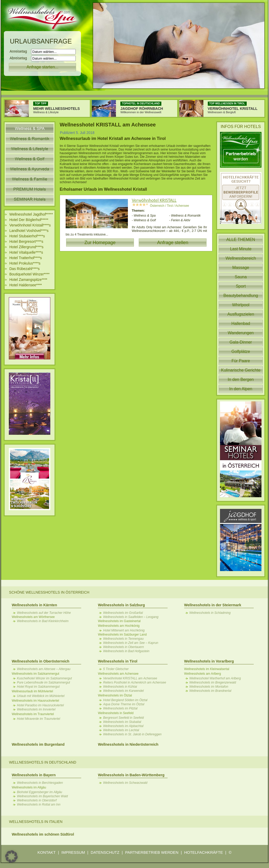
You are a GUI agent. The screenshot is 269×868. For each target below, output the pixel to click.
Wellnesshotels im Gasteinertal (119, 621)
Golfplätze (241, 351)
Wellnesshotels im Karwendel (123, 691)
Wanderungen (241, 333)
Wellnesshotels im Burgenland (38, 744)
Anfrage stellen (173, 243)
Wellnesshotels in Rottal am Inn (39, 805)
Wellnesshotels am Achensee (118, 674)
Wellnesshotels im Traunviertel (33, 714)
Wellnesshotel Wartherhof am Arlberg (215, 678)
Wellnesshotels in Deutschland (43, 762)
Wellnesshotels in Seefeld (116, 713)
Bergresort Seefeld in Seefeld (123, 718)
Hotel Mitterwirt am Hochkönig (124, 630)
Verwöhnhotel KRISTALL (154, 200)
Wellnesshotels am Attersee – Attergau (44, 669)
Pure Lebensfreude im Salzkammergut (43, 682)
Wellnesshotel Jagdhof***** (31, 214)
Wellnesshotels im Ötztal (115, 695)
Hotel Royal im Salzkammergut (38, 687)
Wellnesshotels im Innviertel (36, 709)
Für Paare (241, 361)
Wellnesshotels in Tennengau (123, 639)
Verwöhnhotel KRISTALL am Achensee (130, 678)
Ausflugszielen (241, 314)
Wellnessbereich (241, 258)
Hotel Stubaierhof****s (27, 236)
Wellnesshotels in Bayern (34, 775)
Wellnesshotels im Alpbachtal (123, 726)
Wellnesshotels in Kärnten (34, 605)
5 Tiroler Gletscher (116, 669)
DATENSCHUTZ (105, 852)
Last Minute (241, 249)
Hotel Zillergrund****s (26, 247)
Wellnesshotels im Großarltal (123, 613)
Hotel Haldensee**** (26, 285)
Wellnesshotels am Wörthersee (33, 617)
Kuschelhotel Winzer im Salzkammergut (44, 678)
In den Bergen (241, 379)
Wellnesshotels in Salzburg (121, 605)
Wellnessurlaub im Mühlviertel (32, 691)
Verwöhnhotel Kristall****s (30, 225)
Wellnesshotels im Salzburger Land (122, 635)
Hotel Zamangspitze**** (28, 280)
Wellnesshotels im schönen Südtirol (43, 834)
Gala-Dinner (241, 342)
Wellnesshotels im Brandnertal (210, 691)
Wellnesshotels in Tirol (118, 661)
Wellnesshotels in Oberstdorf (37, 800)
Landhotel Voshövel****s (29, 231)
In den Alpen (241, 389)
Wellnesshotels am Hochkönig (119, 626)
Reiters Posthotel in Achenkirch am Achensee (134, 682)
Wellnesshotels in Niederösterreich (128, 744)
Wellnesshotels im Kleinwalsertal (207, 669)
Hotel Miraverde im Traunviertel (39, 719)
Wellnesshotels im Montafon (209, 687)
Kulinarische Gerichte (241, 370)
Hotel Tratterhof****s (26, 258)
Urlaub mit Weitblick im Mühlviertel (41, 696)
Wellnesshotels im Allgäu (29, 787)
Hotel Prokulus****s (25, 263)
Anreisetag (20, 51)
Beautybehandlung (241, 296)
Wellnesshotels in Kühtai (120, 687)
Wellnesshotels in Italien (36, 822)
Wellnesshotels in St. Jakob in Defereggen (132, 734)
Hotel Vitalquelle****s (26, 252)
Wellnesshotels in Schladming (210, 613)
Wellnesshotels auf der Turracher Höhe (44, 613)
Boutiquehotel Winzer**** (29, 274)
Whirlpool (241, 305)
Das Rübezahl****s (25, 269)
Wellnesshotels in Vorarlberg (209, 661)
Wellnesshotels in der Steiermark (213, 605)
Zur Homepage (100, 243)
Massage (241, 268)
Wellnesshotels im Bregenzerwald (213, 682)
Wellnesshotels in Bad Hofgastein (126, 651)
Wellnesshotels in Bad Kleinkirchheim (43, 621)
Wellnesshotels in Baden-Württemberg (131, 775)
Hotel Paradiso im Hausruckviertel (40, 705)
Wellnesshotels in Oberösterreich (40, 661)
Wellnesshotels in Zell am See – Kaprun (131, 643)
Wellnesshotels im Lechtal (121, 730)
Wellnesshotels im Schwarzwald (125, 783)
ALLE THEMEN (241, 240)
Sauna (241, 277)
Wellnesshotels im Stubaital (122, 722)
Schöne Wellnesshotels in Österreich (49, 592)
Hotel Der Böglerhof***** (29, 220)
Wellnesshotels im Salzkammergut (35, 674)
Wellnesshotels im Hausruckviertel (35, 701)
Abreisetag (20, 58)
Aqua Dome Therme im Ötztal (124, 704)
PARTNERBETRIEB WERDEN (152, 852)
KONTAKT (47, 852)
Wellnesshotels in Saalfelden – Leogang (131, 617)
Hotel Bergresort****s (26, 241)
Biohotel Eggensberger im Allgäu (39, 792)
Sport (241, 286)
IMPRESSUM (73, 852)
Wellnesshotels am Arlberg (203, 674)
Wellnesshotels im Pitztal (120, 708)
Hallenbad (241, 323)
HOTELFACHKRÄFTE (204, 852)
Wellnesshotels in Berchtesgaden (40, 783)
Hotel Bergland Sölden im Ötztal (125, 700)
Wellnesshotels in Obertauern (123, 647)
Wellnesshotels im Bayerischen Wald (42, 796)
